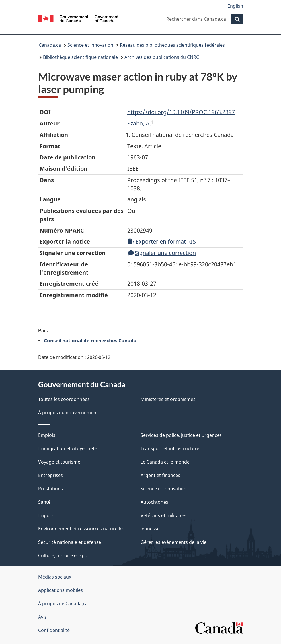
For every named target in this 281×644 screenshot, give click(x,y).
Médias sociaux (55, 577)
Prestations (51, 489)
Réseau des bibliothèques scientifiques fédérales (172, 45)
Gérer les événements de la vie (174, 542)
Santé (44, 502)
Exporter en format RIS (162, 241)
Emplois (47, 435)
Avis (42, 617)
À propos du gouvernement (68, 413)
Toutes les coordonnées (64, 399)
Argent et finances (160, 475)
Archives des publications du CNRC (162, 57)
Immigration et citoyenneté (68, 448)
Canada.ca (50, 45)
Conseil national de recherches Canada (90, 340)
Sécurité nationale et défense (70, 542)
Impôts (46, 515)
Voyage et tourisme (59, 462)
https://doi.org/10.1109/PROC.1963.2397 (181, 112)
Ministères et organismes (168, 399)
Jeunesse (150, 529)
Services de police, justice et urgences (181, 435)
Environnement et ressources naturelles (81, 529)
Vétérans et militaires (164, 515)
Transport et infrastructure (170, 448)
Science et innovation (90, 45)
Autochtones (154, 502)
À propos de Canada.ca (63, 604)
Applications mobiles (60, 590)
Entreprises (51, 475)
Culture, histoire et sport (65, 555)
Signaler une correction (162, 253)
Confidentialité (54, 630)
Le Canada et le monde (165, 462)
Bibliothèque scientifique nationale (80, 57)
